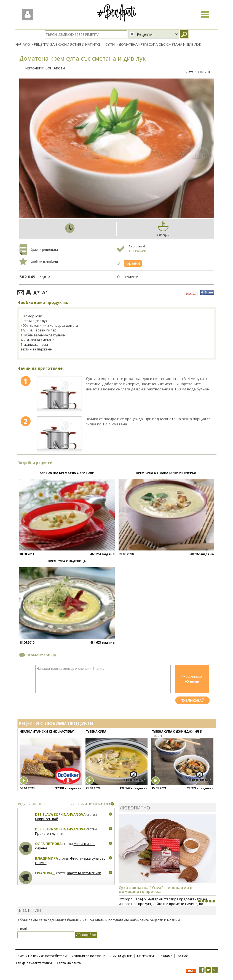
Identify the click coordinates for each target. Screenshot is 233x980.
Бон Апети (55, 68)
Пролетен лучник (49, 833)
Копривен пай (47, 819)
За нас (182, 956)
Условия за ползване (89, 956)
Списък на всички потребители (41, 956)
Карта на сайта (69, 963)
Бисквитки (145, 956)
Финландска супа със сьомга (70, 861)
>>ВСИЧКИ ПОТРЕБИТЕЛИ (90, 804)
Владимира (46, 858)
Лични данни (121, 956)
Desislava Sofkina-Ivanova (60, 815)
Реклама (165, 956)
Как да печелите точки (34, 963)
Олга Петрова (48, 844)
